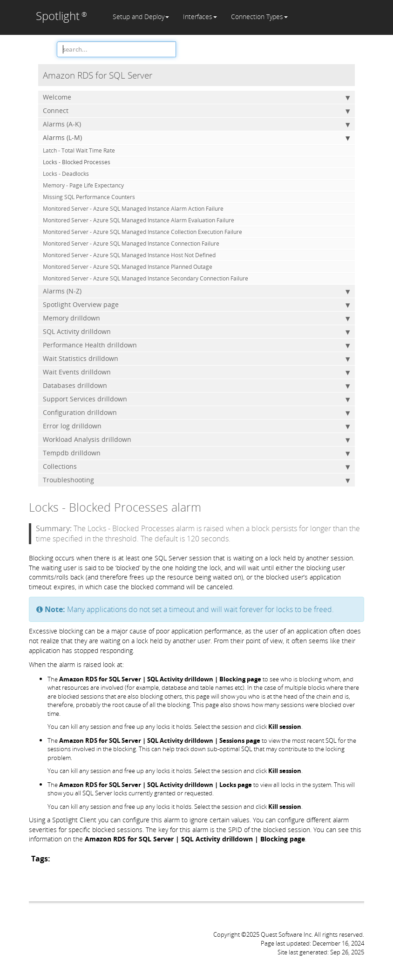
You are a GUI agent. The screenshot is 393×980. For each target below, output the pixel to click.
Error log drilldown (196, 426)
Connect (196, 111)
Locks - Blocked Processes (77, 162)
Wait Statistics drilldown (196, 359)
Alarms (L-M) (196, 138)
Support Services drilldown (196, 399)
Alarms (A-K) (196, 124)
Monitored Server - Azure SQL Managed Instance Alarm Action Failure (133, 209)
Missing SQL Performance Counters (89, 197)
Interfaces (200, 17)
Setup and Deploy (141, 17)
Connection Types (259, 17)
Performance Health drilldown (196, 345)
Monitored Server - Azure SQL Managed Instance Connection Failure (131, 243)
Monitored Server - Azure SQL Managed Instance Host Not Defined (129, 255)
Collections (196, 467)
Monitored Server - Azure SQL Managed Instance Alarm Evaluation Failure (139, 220)
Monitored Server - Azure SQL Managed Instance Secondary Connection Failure (146, 278)
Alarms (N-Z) (196, 291)
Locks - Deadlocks (66, 174)
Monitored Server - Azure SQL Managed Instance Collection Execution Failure (142, 232)
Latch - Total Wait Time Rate (79, 150)
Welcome (196, 97)
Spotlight (61, 16)
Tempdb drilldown (196, 453)
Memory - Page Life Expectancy (83, 185)
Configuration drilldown (196, 413)
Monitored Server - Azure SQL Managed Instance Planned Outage (128, 267)
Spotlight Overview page (196, 305)
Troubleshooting (196, 480)
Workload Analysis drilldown (196, 440)
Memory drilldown (196, 318)
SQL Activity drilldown (196, 332)
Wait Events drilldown (196, 372)
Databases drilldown (196, 386)
